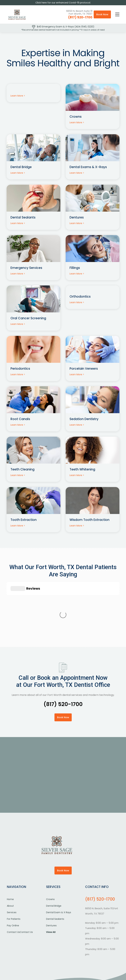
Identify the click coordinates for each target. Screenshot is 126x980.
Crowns (50, 850)
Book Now (102, 14)
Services (12, 863)
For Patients (14, 870)
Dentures (51, 876)
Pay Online (13, 876)
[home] (17, 14)
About (10, 857)
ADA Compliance (96, 951)
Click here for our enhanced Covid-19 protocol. (63, 3)
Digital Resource (72, 964)
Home (10, 850)
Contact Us (13, 883)
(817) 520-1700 (80, 17)
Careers (68, 956)
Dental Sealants (55, 870)
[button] (117, 14)
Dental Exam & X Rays (59, 863)
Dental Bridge (54, 857)
